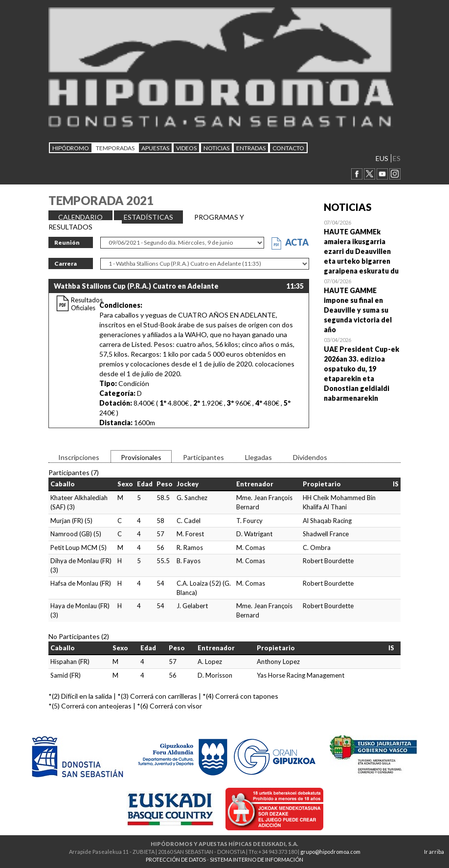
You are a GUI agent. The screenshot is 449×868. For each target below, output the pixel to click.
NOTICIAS (216, 148)
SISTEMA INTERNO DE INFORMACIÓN (257, 859)
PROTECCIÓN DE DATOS (176, 859)
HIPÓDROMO (71, 148)
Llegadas (258, 457)
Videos (186, 148)
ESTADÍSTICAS (148, 217)
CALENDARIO (80, 217)
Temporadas (115, 148)
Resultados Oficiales (87, 304)
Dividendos (310, 457)
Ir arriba (434, 852)
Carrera (66, 263)
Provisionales (141, 457)
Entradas (251, 148)
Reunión (67, 242)
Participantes (203, 457)
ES (397, 158)
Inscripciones (79, 457)
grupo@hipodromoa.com (330, 852)
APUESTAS (155, 148)
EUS (382, 158)
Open (362, 247)
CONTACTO (288, 148)
